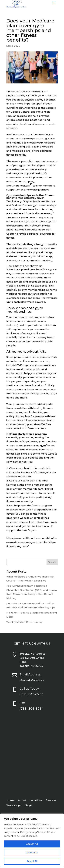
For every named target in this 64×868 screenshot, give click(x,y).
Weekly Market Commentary (24, 622)
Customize (32, 853)
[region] (32, 841)
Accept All (32, 844)
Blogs (29, 805)
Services (51, 801)
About (22, 801)
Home (10, 801)
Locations (36, 801)
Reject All (32, 861)
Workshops (14, 805)
